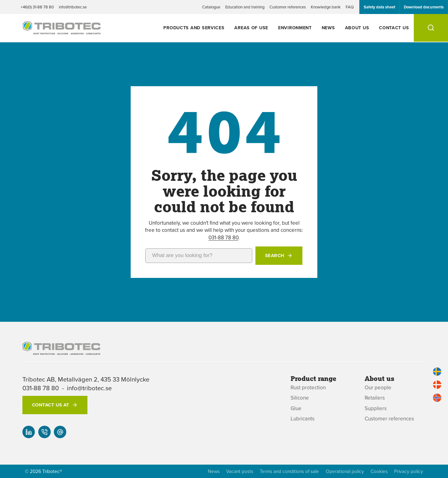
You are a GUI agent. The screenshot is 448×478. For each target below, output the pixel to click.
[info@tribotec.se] (60, 432)
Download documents (424, 7)
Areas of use (251, 28)
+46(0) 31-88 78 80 (37, 7)
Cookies (379, 471)
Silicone (300, 398)
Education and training (245, 7)
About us (357, 28)
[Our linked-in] (29, 432)
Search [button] (275, 255)
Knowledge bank (326, 7)
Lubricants (303, 419)
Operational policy (345, 471)
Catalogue (211, 7)
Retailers (375, 398)
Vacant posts (240, 471)
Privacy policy (409, 471)
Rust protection (308, 388)
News (328, 28)
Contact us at (51, 405)
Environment (295, 28)
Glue (296, 408)
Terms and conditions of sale (289, 471)
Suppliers (376, 408)
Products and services (194, 28)
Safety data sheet (379, 7)
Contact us (394, 28)
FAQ (350, 7)
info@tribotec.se (73, 7)
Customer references (288, 7)
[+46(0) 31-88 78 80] (44, 432)
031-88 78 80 (223, 237)
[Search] (431, 28)
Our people (378, 388)
